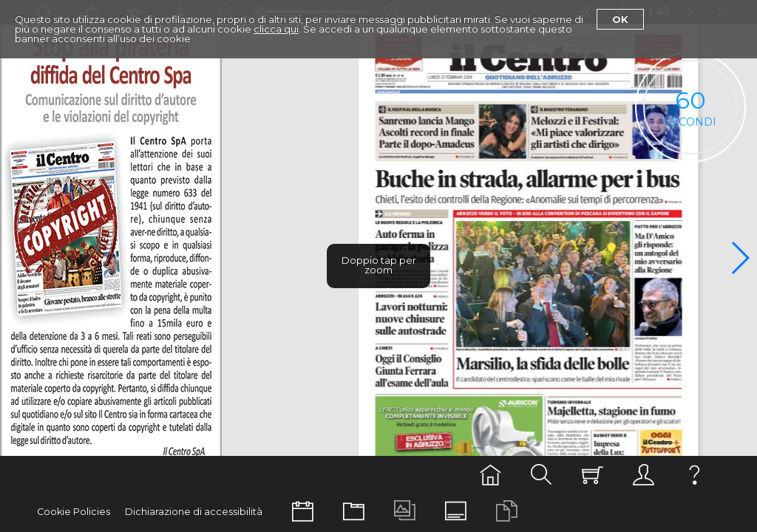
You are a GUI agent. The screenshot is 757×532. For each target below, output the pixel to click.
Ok (620, 19)
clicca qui (276, 29)
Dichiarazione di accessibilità (194, 512)
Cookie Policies (74, 512)
